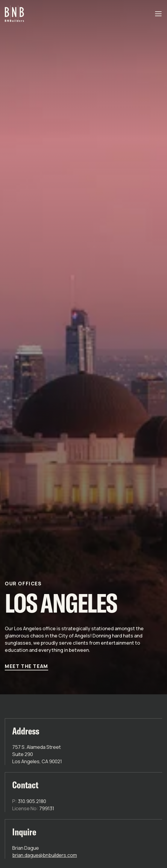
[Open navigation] (159, 14)
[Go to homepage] (14, 14)
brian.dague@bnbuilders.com (45, 855)
